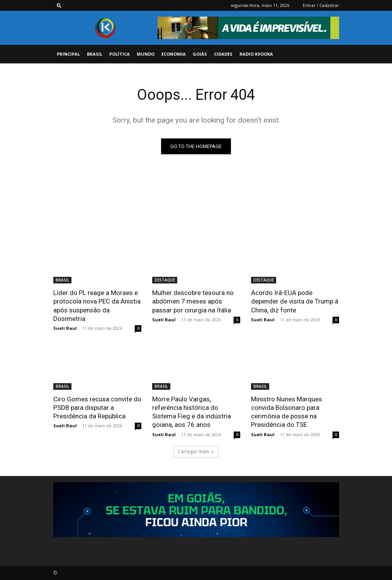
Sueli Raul (65, 328)
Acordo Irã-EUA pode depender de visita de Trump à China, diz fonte (295, 301)
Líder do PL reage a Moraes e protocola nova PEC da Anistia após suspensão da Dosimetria (97, 305)
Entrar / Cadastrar (321, 5)
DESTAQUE (165, 280)
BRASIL (95, 54)
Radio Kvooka (256, 54)
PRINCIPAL (68, 54)
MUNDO (146, 54)
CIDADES (223, 54)
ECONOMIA (174, 54)
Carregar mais (196, 451)
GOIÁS (200, 54)
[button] (59, 5)
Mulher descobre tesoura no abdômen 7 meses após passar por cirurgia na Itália (193, 301)
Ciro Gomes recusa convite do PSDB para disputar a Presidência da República (97, 408)
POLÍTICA (120, 54)
